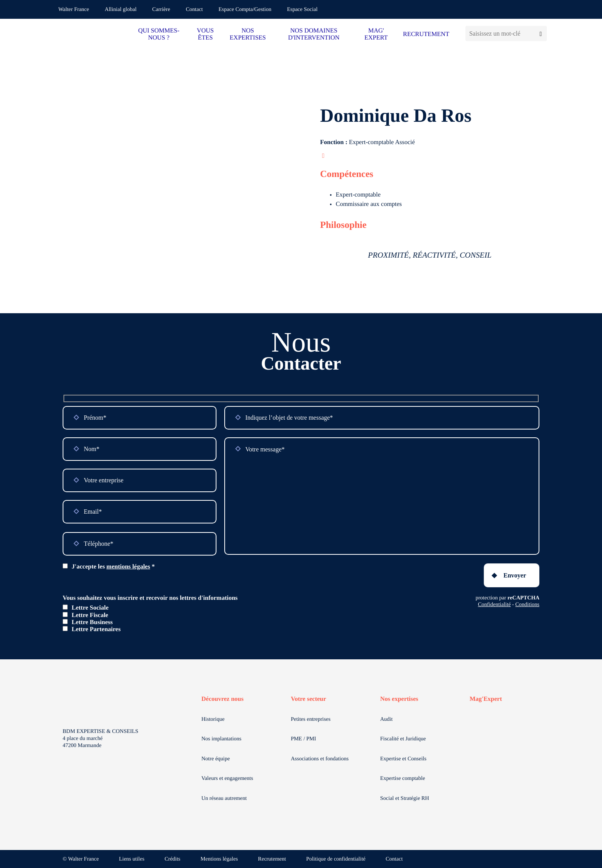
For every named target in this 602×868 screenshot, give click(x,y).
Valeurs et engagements (227, 779)
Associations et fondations (320, 759)
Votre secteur (308, 699)
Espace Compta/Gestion (245, 10)
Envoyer (515, 575)
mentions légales (128, 567)
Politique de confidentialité (336, 859)
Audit (386, 719)
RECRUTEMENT (426, 34)
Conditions (527, 605)
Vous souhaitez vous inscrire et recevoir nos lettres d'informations (150, 598)
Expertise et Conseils (403, 759)
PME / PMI (304, 739)
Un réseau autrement (224, 799)
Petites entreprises (311, 719)
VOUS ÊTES (205, 34)
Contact (195, 10)
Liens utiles (132, 859)
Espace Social (302, 10)
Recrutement (272, 859)
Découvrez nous (223, 699)
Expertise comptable (403, 779)
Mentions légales (219, 859)
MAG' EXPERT (376, 34)
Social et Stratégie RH (405, 799)
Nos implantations (222, 739)
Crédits (172, 859)
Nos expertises (399, 699)
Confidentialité (494, 605)
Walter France (74, 10)
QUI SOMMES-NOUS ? (159, 34)
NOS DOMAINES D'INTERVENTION (314, 34)
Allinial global (121, 10)
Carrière (161, 10)
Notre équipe (216, 759)
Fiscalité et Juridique (403, 739)
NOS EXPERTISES (248, 34)
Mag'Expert (486, 699)
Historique (213, 719)
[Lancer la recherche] (541, 33)
